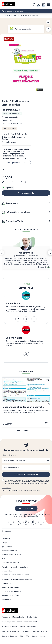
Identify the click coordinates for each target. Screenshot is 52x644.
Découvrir (44, 267)
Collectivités (6, 583)
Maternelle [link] (5, 535)
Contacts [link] (35, 636)
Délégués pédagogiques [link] (11, 631)
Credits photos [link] (32, 617)
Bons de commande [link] (40, 631)
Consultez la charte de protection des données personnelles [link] (21, 490)
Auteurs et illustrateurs (10, 587)
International (7, 599)
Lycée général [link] (7, 547)
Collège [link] (5, 543)
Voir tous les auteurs (9, 142)
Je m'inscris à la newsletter (25, 475)
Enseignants (6, 531)
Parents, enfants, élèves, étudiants (15, 567)
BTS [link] (3, 558)
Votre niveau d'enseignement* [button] (15, 461)
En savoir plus (6, 488)
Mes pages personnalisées (28, 11)
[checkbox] (3, 480)
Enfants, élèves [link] (7, 571)
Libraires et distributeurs (11, 591)
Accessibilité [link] (32, 627)
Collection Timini (9, 129)
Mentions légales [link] (18, 617)
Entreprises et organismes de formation (17, 580)
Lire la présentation (15, 163)
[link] (18, 319)
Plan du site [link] (6, 617)
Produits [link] (43, 636)
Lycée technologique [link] (9, 550)
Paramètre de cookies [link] (10, 627)
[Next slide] (48, 29)
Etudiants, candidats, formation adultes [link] (15, 575)
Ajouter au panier (24, 193)
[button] (26, 68)
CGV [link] (28, 636)
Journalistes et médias (10, 595)
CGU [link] (22, 636)
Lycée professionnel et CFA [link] (11, 554)
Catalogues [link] (26, 631)
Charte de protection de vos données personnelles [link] (20, 622)
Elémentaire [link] (6, 539)
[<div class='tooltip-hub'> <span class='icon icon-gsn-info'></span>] (25, 182)
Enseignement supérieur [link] (10, 562)
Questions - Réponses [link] (10, 636)
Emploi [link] (22, 627)
